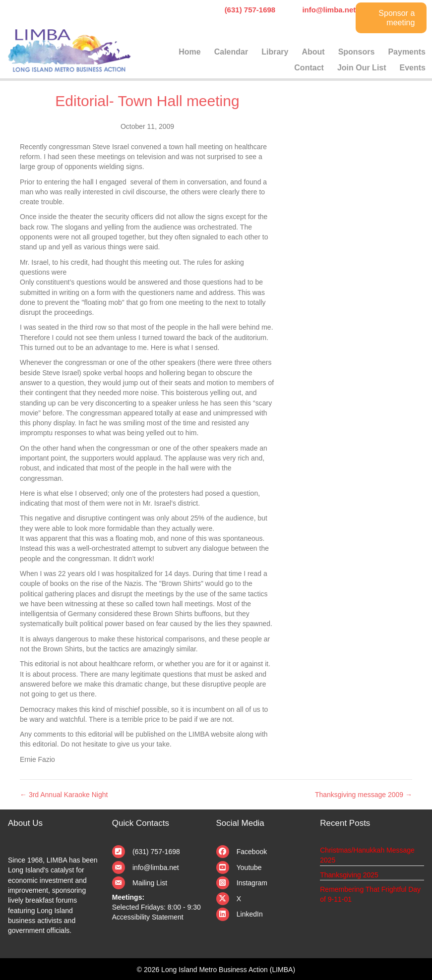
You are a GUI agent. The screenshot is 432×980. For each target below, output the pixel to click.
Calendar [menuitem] (231, 52)
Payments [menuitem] (407, 52)
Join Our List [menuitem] (362, 68)
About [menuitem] (313, 52)
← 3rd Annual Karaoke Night (64, 795)
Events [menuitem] (413, 68)
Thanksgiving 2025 (349, 875)
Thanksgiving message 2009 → (364, 795)
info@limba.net (156, 867)
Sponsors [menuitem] (357, 52)
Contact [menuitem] (309, 68)
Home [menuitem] (189, 52)
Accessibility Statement (148, 917)
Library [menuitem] (275, 52)
